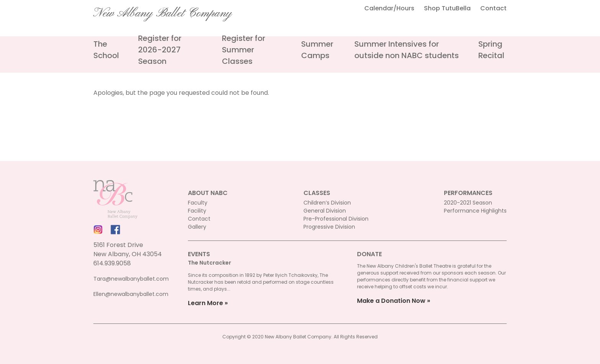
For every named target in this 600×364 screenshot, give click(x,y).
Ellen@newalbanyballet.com (131, 294)
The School (106, 50)
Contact (493, 8)
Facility (197, 211)
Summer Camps (317, 50)
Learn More (205, 303)
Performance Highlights (475, 211)
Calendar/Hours (389, 8)
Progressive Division (329, 227)
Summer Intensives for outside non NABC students (407, 50)
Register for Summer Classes (244, 50)
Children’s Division (327, 203)
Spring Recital (491, 50)
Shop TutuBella (447, 8)
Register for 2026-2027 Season (160, 50)
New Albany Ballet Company (163, 13)
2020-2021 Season (468, 203)
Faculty (198, 203)
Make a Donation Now (391, 301)
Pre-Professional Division (336, 219)
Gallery (197, 227)
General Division (325, 211)
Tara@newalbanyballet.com (131, 279)
